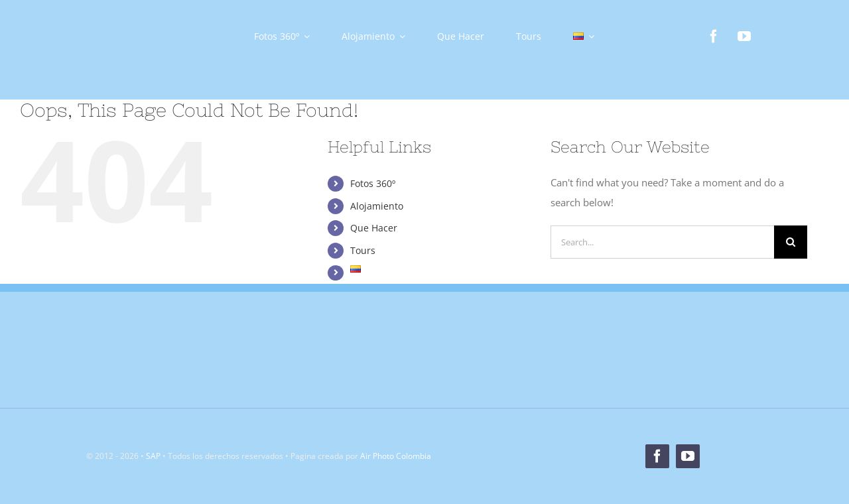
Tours (363, 250)
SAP (153, 456)
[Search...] (662, 242)
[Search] (791, 242)
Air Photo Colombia (396, 456)
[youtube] (744, 36)
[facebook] (714, 36)
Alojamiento (377, 206)
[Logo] (120, 18)
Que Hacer (374, 228)
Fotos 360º (373, 183)
